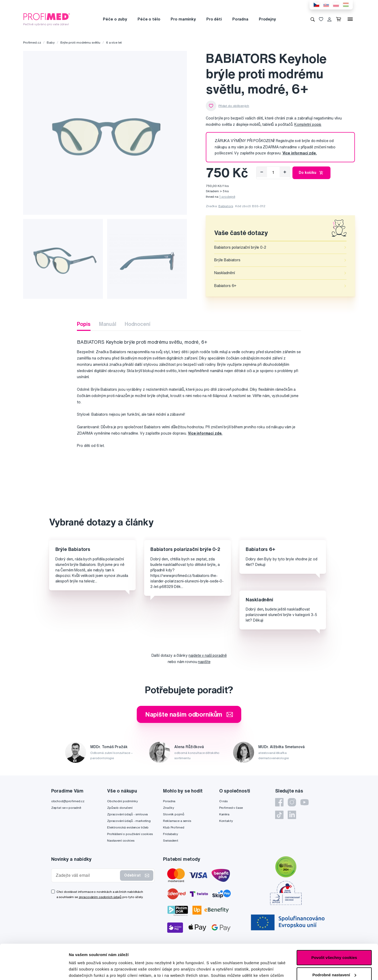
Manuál (108, 324)
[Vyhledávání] (313, 19)
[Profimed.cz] (47, 19)
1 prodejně (227, 197)
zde (263, 955)
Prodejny (267, 19)
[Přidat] (285, 172)
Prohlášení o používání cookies (130, 834)
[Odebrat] (262, 172)
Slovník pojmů (174, 814)
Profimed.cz (32, 42)
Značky (168, 808)
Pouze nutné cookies (334, 959)
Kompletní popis (308, 124)
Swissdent (171, 840)
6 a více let (114, 42)
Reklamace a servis (177, 821)
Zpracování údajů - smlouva (127, 814)
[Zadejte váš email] (87, 875)
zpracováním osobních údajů (100, 897)
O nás (223, 801)
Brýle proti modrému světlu (80, 42)
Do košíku (311, 173)
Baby (51, 42)
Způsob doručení (120, 808)
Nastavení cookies (121, 840)
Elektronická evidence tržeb (128, 827)
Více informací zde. (205, 433)
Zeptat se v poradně (66, 808)
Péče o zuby (115, 19)
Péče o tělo (149, 19)
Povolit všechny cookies (334, 925)
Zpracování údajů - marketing (129, 821)
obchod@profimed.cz (68, 801)
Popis (84, 324)
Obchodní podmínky (122, 801)
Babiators (226, 206)
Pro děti (214, 19)
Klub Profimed (174, 827)
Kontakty (226, 821)
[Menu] (350, 19)
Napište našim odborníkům (189, 714)
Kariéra (224, 814)
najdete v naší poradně (208, 655)
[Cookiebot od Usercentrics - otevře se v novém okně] (34, 970)
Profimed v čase (231, 808)
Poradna (240, 19)
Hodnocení (138, 324)
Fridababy (170, 834)
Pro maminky (183, 19)
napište (204, 662)
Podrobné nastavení (88, 970)
